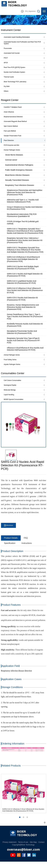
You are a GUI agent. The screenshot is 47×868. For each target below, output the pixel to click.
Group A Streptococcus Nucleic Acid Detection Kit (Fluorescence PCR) (25, 213)
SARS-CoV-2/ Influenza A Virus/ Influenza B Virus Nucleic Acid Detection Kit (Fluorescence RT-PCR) (25, 295)
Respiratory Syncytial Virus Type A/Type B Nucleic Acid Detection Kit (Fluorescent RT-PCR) (24, 345)
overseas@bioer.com (23, 855)
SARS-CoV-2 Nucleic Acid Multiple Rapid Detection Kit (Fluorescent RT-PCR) (23, 272)
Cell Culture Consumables (13, 385)
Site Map (33, 848)
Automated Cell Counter (13, 54)
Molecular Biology (10, 395)
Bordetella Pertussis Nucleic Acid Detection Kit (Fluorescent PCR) (25, 329)
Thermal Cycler (9, 79)
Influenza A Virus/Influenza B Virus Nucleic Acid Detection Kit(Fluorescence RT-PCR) (25, 353)
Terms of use (23, 848)
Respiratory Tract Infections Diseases (20, 190)
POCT (6, 59)
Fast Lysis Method (11, 134)
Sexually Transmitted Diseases (17, 185)
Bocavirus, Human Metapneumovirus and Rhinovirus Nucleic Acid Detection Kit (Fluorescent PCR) (23, 312)
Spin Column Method (12, 130)
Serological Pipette (11, 390)
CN (26, 11)
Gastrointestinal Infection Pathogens (19, 169)
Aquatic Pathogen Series (13, 369)
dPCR (6, 64)
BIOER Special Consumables (15, 405)
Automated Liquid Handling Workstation (18, 37)
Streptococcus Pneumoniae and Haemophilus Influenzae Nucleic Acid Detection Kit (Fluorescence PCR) (25, 197)
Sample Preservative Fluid (13, 139)
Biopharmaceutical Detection (14, 120)
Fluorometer (8, 49)
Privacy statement (10, 848)
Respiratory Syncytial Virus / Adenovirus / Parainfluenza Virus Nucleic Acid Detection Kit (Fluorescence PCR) (25, 245)
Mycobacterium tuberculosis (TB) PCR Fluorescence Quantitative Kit (22, 220)
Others (6, 94)
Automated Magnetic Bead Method (17, 125)
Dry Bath (7, 89)
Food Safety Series (11, 364)
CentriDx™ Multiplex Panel (14, 110)
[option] (24, 431)
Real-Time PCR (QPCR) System (16, 69)
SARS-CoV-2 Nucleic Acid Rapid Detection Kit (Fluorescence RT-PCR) (25, 279)
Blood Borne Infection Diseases (17, 180)
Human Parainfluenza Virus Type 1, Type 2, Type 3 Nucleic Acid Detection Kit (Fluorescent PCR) (25, 321)
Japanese (32, 11)
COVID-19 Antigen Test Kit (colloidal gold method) (23, 227)
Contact (41, 848)
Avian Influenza (9, 115)
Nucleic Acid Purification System (16, 74)
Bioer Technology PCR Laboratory (16, 84)
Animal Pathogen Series (13, 359)
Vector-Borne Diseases (14, 159)
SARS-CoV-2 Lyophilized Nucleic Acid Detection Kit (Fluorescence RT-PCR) (22, 287)
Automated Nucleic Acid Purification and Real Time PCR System (22, 43)
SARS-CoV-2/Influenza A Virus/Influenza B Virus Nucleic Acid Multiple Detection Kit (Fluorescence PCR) (23, 264)
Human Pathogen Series (13, 154)
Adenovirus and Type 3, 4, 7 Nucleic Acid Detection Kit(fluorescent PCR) (23, 205)
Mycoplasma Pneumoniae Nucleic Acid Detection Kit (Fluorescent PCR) (22, 337)
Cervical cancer (11, 164)
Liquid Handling (10, 400)
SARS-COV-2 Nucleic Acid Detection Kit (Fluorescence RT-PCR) (22, 303)
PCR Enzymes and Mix (12, 149)
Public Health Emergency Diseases (19, 174)
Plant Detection (9, 144)
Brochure (10, 531)
